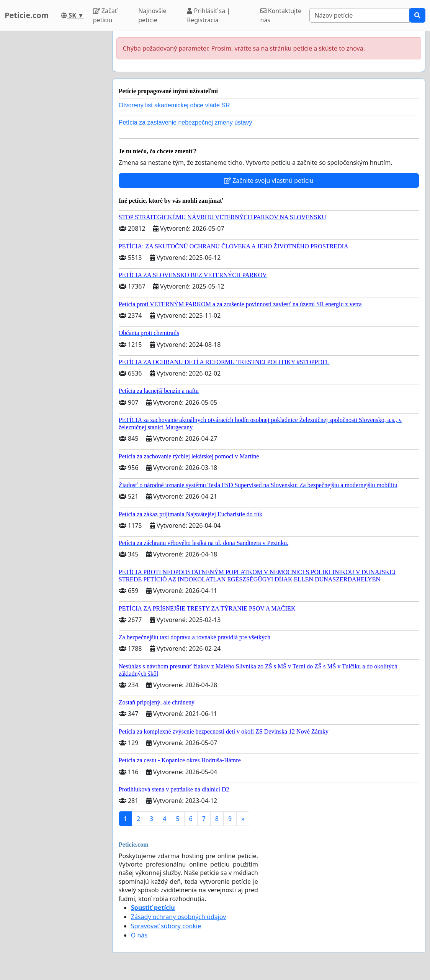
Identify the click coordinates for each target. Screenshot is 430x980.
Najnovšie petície (152, 15)
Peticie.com (27, 15)
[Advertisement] (54, 146)
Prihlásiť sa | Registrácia (208, 15)
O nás (139, 935)
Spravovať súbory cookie (166, 926)
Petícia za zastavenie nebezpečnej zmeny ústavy (186, 122)
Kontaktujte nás (281, 15)
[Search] (360, 15)
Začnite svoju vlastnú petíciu (269, 181)
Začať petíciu (105, 15)
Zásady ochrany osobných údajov (179, 917)
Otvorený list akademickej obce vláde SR (174, 105)
